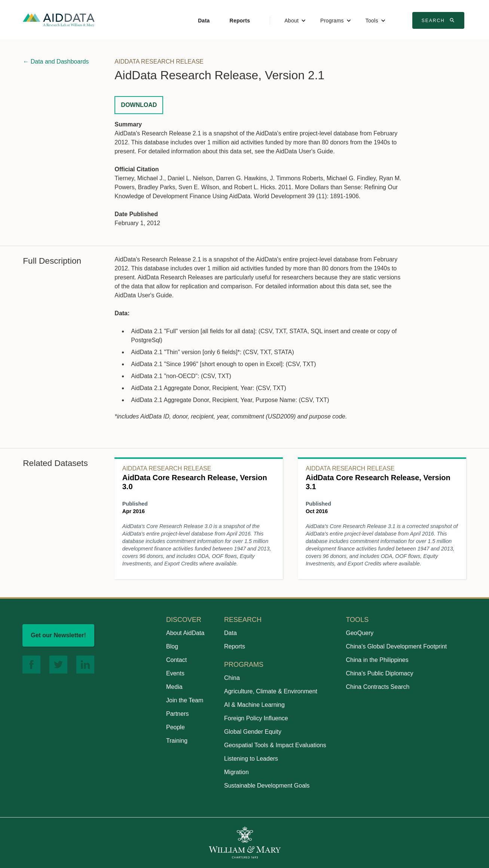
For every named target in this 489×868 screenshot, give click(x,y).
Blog (172, 646)
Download (139, 105)
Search (439, 20)
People (175, 727)
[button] (295, 21)
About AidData (185, 633)
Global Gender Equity (253, 732)
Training (177, 741)
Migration (236, 772)
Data (204, 21)
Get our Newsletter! (58, 635)
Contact (176, 660)
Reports (240, 21)
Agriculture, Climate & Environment (271, 691)
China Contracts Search (378, 687)
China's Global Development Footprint (396, 646)
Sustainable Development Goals (267, 786)
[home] (59, 20)
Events (175, 673)
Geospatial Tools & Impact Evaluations (275, 745)
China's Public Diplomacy (379, 673)
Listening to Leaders (251, 759)
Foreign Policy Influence (256, 718)
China (232, 678)
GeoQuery (360, 633)
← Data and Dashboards (56, 62)
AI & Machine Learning (254, 705)
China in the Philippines (377, 660)
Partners (177, 714)
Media (174, 687)
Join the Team (185, 700)
